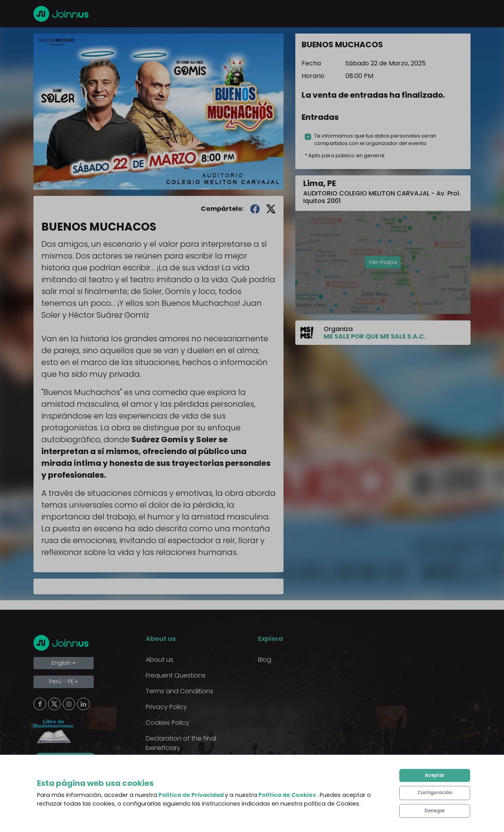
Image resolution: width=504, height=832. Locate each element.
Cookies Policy (168, 723)
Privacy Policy (166, 707)
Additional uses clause (180, 764)
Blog (265, 660)
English (61, 663)
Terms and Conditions (180, 691)
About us (159, 660)
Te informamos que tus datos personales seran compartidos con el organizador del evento (375, 140)
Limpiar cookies (65, 759)
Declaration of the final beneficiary (181, 743)
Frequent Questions (176, 675)
